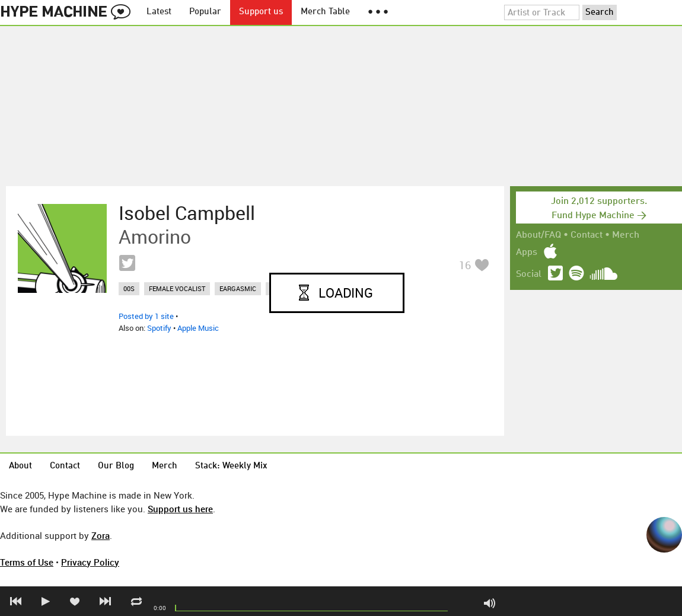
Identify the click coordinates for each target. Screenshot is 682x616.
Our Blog (116, 466)
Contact (587, 235)
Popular (205, 12)
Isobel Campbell (187, 213)
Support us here (180, 509)
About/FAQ (538, 235)
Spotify (159, 328)
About (20, 466)
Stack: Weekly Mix (231, 466)
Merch (626, 235)
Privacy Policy (90, 562)
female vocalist (177, 288)
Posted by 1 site (146, 316)
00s (129, 288)
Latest (159, 12)
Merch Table (325, 12)
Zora (101, 535)
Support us (261, 12)
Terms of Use (27, 562)
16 (465, 265)
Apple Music (198, 328)
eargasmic (238, 288)
